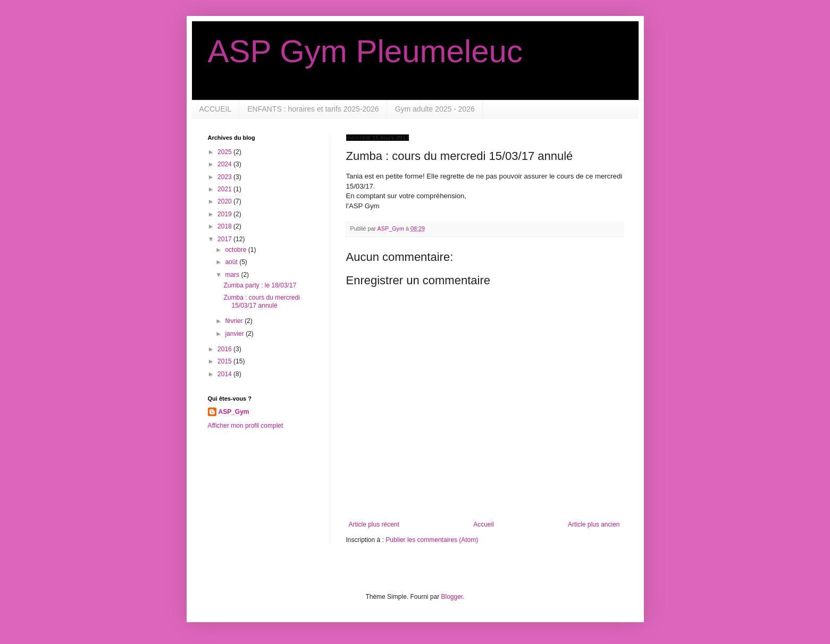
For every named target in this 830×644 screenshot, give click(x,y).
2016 (225, 349)
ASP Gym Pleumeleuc (365, 51)
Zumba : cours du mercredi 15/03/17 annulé (261, 301)
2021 (225, 189)
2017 (225, 239)
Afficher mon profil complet (246, 426)
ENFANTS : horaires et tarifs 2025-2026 (313, 109)
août (232, 262)
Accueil (484, 524)
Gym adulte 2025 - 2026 (435, 109)
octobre (236, 250)
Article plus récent (374, 524)
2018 (225, 226)
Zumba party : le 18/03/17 (260, 285)
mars (233, 275)
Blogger (452, 597)
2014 (225, 374)
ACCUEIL (216, 109)
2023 (225, 177)
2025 (225, 152)
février (235, 321)
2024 (225, 164)
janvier (235, 334)
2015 (225, 361)
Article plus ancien (594, 524)
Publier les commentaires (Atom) (432, 540)
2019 (225, 214)
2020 (225, 201)
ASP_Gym (234, 412)
